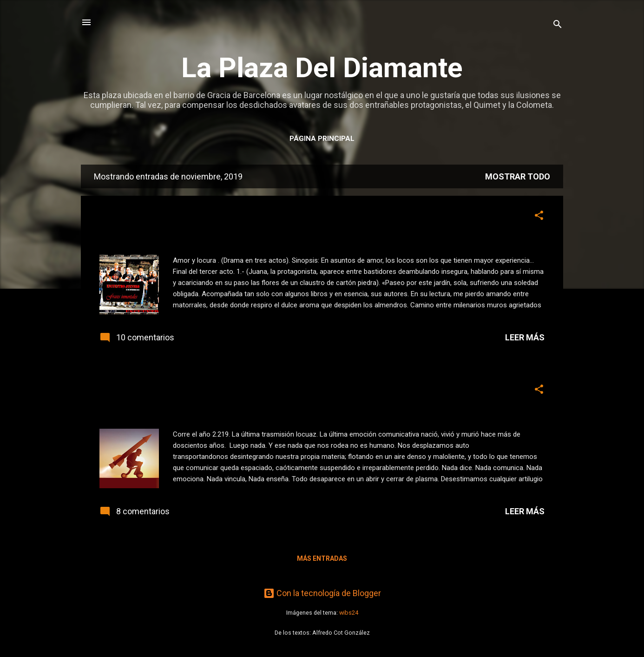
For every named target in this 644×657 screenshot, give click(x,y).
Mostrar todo (518, 176)
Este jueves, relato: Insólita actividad (215, 392)
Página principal (322, 139)
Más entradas (322, 558)
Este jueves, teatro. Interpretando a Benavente (246, 218)
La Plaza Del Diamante (322, 68)
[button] (539, 217)
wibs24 (349, 613)
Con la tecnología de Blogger (322, 593)
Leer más (525, 337)
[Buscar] (558, 25)
